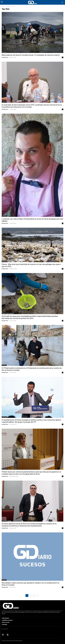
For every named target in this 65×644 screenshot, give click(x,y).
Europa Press (5, 57)
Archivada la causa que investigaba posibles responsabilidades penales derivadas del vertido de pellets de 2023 (30, 317)
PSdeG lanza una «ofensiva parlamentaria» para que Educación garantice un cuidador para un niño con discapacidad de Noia (31, 473)
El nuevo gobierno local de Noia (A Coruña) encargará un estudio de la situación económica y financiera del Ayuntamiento (29, 525)
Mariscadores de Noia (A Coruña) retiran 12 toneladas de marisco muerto (31, 55)
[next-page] (37, 596)
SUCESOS (4, 580)
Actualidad (5, 52)
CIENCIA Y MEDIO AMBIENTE (8, 313)
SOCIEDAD (4, 216)
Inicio (3, 6)
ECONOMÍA (5, 261)
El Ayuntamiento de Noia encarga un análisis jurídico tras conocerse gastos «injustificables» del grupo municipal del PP (31, 421)
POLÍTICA (4, 102)
